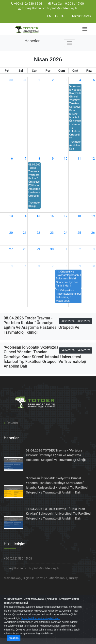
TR (56, 16)
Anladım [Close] (13, 638)
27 (11, 249)
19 (93, 216)
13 (11, 216)
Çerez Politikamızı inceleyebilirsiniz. (40, 618)
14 (25, 216)
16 (52, 216)
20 (11, 233)
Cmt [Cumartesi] (75, 71)
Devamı (11, 423)
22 (38, 233)
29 (38, 249)
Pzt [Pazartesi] (7, 71)
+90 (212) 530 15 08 (28, 4)
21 (25, 233)
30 (11, 80)
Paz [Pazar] (89, 71)
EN (49, 16)
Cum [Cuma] (62, 71)
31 (25, 80)
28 (25, 249)
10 (65, 158)
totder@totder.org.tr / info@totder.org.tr (49, 8)
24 (65, 233)
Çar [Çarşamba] (34, 71)
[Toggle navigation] (70, 43)
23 (52, 233)
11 (79, 158)
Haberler (32, 41)
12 (93, 158)
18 (79, 216)
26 (93, 233)
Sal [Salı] (21, 71)
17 (65, 216)
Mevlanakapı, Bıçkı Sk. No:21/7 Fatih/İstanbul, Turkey (41, 578)
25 (79, 233)
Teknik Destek (81, 16)
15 (38, 216)
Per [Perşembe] (48, 71)
